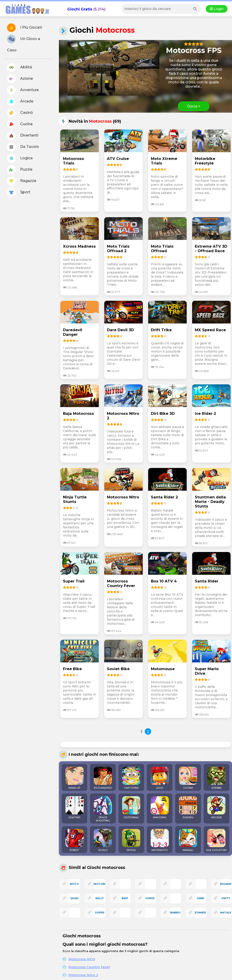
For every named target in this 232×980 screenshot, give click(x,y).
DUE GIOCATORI (216, 840)
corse (150, 898)
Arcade (20, 102)
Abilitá (19, 67)
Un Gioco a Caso (24, 44)
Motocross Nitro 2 (83, 975)
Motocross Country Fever (89, 967)
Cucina (20, 124)
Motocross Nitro (82, 959)
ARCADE (216, 808)
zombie (200, 913)
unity (226, 898)
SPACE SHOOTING (103, 809)
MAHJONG (160, 808)
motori (99, 884)
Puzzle (20, 170)
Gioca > (194, 106)
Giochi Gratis (80, 9)
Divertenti (23, 136)
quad (74, 898)
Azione (20, 79)
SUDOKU (188, 808)
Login (217, 9)
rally (100, 898)
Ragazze (22, 181)
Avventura (23, 90)
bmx (125, 898)
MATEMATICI (160, 840)
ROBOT (75, 840)
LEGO (160, 778)
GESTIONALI (131, 808)
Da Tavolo (23, 147)
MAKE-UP (75, 778)
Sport (19, 192)
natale (226, 913)
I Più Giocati (24, 28)
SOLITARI (75, 808)
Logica (20, 158)
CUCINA (188, 778)
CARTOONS (131, 778)
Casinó (20, 113)
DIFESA (131, 840)
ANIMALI (188, 840)
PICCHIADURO (103, 778)
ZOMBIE (216, 778)
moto (74, 884)
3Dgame (226, 884)
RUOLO (103, 840)
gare (200, 898)
